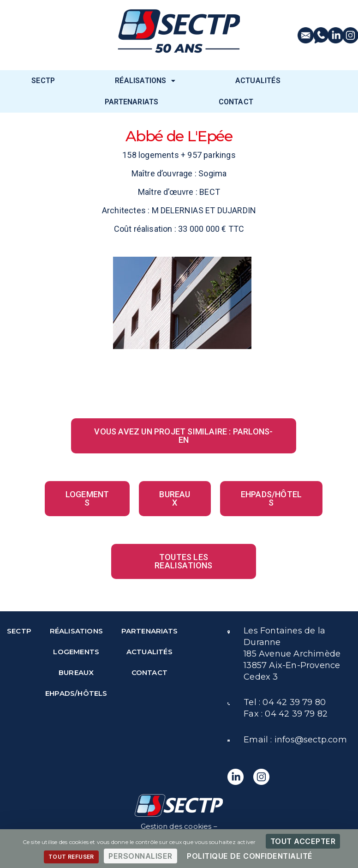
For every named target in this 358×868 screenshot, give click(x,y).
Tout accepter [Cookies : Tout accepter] (303, 841)
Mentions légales (176, 822)
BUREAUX (76, 648)
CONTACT (236, 102)
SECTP (43, 81)
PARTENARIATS (131, 102)
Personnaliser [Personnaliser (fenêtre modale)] (140, 856)
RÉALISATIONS (145, 81)
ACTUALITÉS (258, 81)
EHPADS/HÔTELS (76, 668)
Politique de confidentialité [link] (250, 856)
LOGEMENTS (76, 627)
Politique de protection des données (176, 812)
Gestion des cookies (176, 801)
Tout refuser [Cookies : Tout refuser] (71, 857)
